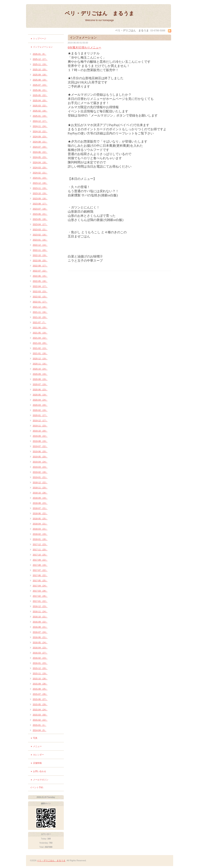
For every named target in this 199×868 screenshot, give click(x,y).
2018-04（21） (40, 524)
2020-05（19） (40, 395)
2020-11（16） (40, 364)
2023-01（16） (40, 240)
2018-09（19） (40, 498)
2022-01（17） (40, 302)
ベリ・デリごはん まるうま (99, 13)
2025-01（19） (40, 116)
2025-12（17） (40, 59)
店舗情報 (37, 763)
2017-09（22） (40, 560)
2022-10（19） (40, 255)
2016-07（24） (40, 632)
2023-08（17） (40, 204)
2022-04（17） (40, 286)
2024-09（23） (40, 137)
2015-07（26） (40, 694)
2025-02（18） (40, 111)
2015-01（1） (40, 725)
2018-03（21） (40, 529)
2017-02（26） (40, 596)
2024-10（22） (40, 131)
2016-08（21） (40, 627)
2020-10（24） (40, 369)
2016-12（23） (40, 606)
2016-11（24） (40, 611)
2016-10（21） (40, 617)
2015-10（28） (40, 679)
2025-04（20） (40, 100)
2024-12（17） (40, 121)
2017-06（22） (40, 575)
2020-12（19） (40, 359)
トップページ (40, 39)
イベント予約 (37, 787)
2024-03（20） (40, 168)
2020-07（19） (40, 384)
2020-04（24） (40, 400)
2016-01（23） (40, 663)
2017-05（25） (40, 581)
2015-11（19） (40, 673)
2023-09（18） (40, 199)
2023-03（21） (40, 230)
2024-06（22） (40, 152)
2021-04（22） (40, 338)
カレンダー (38, 755)
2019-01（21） (40, 477)
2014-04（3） (40, 730)
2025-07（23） (40, 85)
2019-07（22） (40, 446)
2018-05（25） (40, 519)
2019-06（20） (40, 451)
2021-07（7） (40, 322)
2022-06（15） (40, 276)
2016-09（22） (40, 622)
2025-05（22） (40, 95)
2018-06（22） (40, 513)
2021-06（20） (40, 328)
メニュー (37, 746)
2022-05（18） (40, 281)
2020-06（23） (40, 390)
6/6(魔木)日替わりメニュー (85, 47)
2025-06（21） (40, 90)
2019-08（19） (40, 441)
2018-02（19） (40, 534)
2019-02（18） (40, 472)
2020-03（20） (40, 405)
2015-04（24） (40, 710)
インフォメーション (43, 47)
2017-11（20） (40, 550)
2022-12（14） (40, 245)
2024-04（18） (40, 162)
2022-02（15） (40, 297)
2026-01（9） (40, 54)
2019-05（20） (40, 457)
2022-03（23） (40, 291)
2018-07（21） (40, 508)
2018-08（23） (40, 503)
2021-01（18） (40, 353)
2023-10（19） (40, 193)
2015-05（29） (40, 704)
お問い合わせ (40, 771)
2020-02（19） (40, 410)
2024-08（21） (40, 142)
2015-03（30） (40, 715)
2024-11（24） (40, 126)
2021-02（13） (40, 348)
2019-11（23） (40, 426)
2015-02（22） (40, 720)
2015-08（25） (40, 689)
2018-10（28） (40, 493)
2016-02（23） (40, 658)
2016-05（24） (40, 642)
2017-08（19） (40, 565)
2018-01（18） (40, 539)
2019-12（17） (40, 420)
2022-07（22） (40, 271)
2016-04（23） (40, 648)
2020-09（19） (40, 374)
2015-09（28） (40, 684)
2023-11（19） (40, 188)
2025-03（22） (40, 106)
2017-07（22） (40, 570)
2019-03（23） (40, 467)
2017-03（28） (40, 591)
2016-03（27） (40, 653)
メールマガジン (41, 780)
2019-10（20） (40, 431)
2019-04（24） (40, 462)
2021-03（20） (40, 343)
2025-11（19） (40, 64)
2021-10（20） (40, 317)
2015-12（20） (40, 668)
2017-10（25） (40, 555)
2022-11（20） (40, 250)
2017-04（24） (40, 586)
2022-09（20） (40, 260)
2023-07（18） (40, 209)
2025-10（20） (40, 69)
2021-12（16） (40, 307)
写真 (35, 738)
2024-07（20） (40, 147)
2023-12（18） (40, 183)
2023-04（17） (40, 224)
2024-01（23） (40, 178)
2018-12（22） (40, 482)
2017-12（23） (40, 544)
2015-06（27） (40, 699)
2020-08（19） (40, 379)
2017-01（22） (40, 601)
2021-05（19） (40, 333)
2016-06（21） (40, 637)
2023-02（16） (40, 235)
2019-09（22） (40, 436)
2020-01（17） (40, 415)
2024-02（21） (40, 173)
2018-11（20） (40, 488)
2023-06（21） (40, 214)
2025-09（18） (40, 75)
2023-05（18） (40, 219)
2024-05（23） (40, 157)
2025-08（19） (40, 80)
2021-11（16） (40, 312)
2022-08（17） (40, 266)
